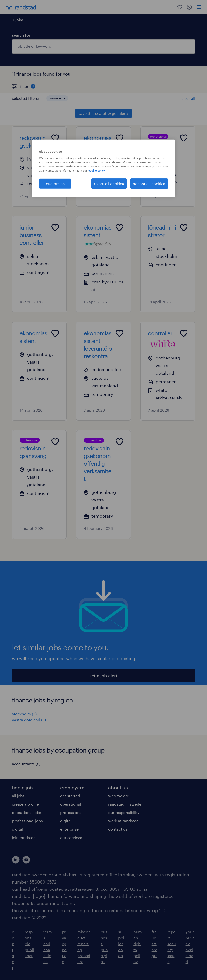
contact (13, 950)
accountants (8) (26, 764)
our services (71, 837)
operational (71, 804)
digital (17, 829)
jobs (19, 20)
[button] (64, 98)
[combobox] (103, 46)
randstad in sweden (126, 804)
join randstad (24, 837)
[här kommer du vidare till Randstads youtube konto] (26, 860)
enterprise (69, 829)
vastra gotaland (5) (29, 720)
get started (70, 796)
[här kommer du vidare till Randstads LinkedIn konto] (16, 860)
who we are (119, 796)
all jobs (18, 796)
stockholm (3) (24, 714)
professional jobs (27, 821)
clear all (188, 98)
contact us (118, 829)
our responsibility (124, 812)
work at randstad (123, 821)
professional (71, 812)
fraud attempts (154, 944)
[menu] (199, 7)
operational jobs (27, 812)
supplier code (121, 944)
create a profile (25, 804)
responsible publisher (29, 944)
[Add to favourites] (55, 138)
